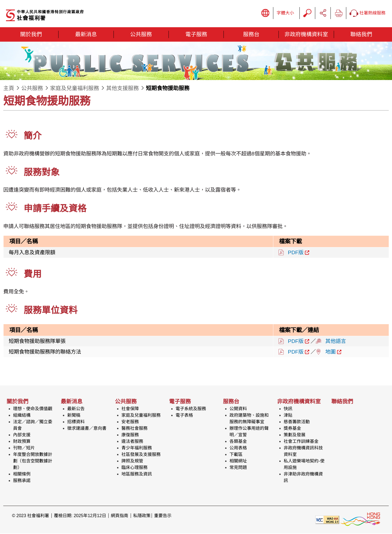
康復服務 (130, 435)
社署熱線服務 (367, 13)
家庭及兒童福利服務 (75, 89)
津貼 (288, 416)
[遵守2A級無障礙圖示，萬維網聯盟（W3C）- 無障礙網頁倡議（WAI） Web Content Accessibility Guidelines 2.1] (327, 520)
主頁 (9, 89)
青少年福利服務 (137, 448)
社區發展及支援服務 (141, 455)
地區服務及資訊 (137, 475)
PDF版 (296, 253)
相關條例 (22, 475)
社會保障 (130, 409)
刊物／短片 (24, 448)
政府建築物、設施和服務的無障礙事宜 (249, 419)
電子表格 (184, 416)
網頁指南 (120, 516)
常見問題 (238, 468)
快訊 (288, 409)
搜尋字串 (307, 13)
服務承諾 (22, 481)
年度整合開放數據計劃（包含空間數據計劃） (33, 461)
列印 (338, 13)
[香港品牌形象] (360, 520)
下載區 (236, 455)
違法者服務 (132, 442)
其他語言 (336, 341)
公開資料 (238, 409)
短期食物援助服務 (168, 89)
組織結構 (22, 416)
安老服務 (130, 422)
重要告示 (163, 516)
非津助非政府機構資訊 (303, 478)
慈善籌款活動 (297, 422)
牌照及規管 (132, 461)
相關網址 (238, 461)
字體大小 (285, 13)
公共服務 (32, 89)
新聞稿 (74, 416)
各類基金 (238, 442)
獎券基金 (292, 429)
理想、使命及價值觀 (33, 409)
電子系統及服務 (191, 409)
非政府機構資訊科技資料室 (303, 452)
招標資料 (76, 422)
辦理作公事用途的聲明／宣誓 (249, 432)
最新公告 (76, 409)
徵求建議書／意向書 (87, 429)
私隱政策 (142, 516)
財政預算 (22, 442)
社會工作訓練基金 (301, 442)
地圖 (330, 352)
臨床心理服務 (134, 468)
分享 (323, 13)
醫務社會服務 (134, 429)
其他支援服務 (122, 89)
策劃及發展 (295, 435)
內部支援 (22, 435)
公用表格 (238, 448)
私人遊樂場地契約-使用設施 (304, 465)
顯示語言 (265, 13)
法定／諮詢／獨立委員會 (33, 426)
